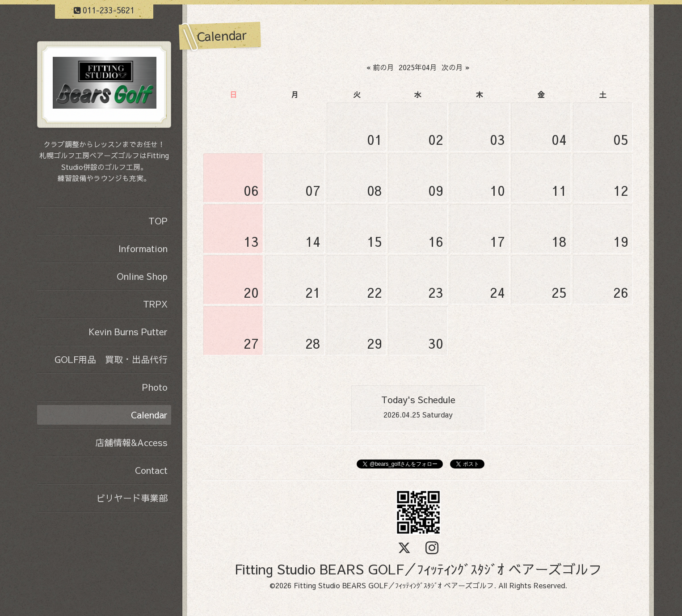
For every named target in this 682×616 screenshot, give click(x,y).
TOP (158, 221)
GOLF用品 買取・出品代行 (111, 359)
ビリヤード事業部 (132, 498)
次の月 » (456, 67)
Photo (155, 387)
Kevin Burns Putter (128, 331)
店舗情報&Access (131, 442)
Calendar (149, 415)
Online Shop (142, 276)
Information (143, 248)
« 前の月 (380, 67)
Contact (151, 470)
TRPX (155, 304)
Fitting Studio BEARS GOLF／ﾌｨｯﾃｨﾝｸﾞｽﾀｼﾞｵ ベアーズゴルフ (418, 569)
